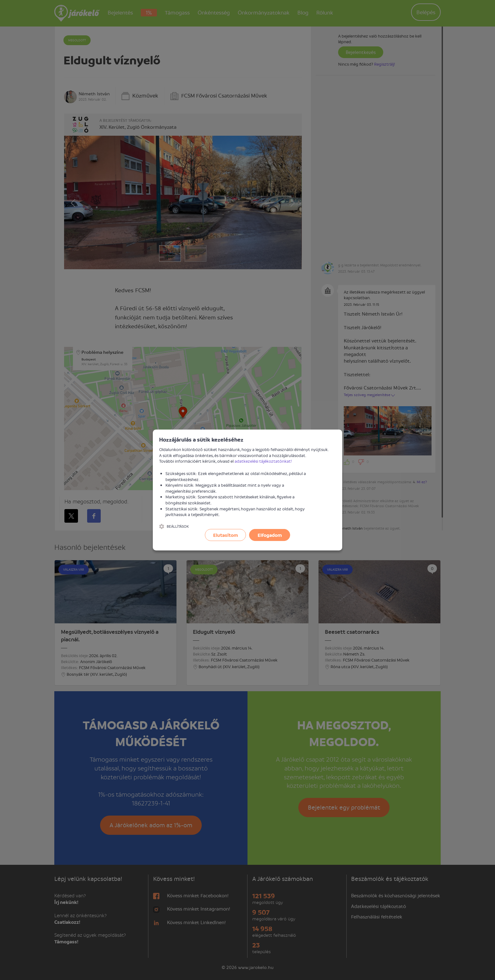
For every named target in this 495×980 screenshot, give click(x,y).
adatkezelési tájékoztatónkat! (263, 461)
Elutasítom (226, 535)
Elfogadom (270, 535)
